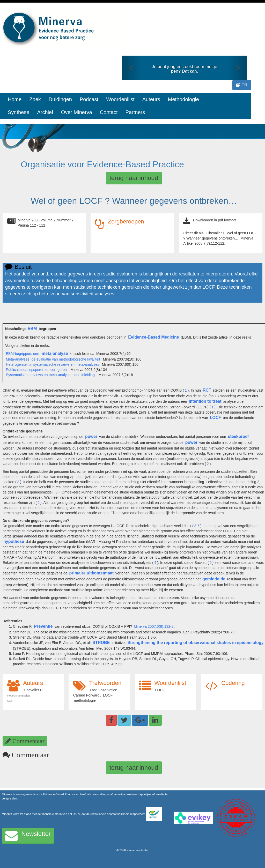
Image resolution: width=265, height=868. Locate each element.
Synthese (19, 112)
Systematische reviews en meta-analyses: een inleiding (50, 375)
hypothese (14, 541)
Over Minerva (77, 112)
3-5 (197, 526)
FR (242, 85)
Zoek (35, 99)
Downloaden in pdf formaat (215, 220)
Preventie (43, 626)
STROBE (101, 643)
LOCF (216, 418)
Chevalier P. (33, 690)
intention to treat (205, 401)
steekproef (238, 436)
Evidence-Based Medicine (154, 337)
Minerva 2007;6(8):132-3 (154, 626)
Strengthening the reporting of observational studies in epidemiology (195, 643)
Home (15, 99)
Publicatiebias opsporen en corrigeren (36, 370)
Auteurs (151, 99)
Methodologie (183, 99)
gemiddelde (214, 579)
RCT (207, 390)
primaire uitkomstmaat (92, 573)
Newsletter (28, 836)
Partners (135, 112)
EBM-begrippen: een (23, 354)
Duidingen (60, 99)
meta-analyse (55, 353)
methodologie (85, 700)
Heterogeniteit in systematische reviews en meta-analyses (53, 364)
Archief (45, 112)
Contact (109, 112)
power (91, 436)
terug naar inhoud (134, 178)
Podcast (89, 99)
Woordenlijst (120, 99)
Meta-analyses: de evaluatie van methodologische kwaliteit (53, 359)
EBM (32, 329)
